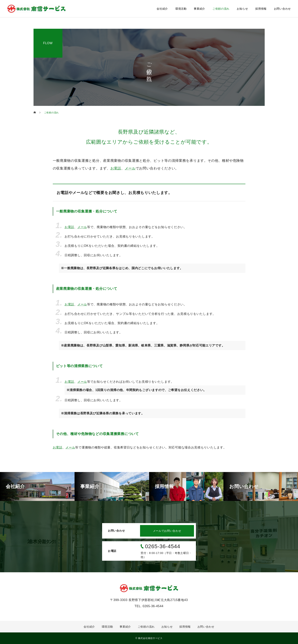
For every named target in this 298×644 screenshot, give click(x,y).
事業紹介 (199, 9)
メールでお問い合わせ (167, 531)
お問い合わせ (282, 9)
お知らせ (242, 9)
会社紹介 (162, 9)
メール (130, 168)
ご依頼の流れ (221, 9)
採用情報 (261, 9)
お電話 (116, 168)
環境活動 (181, 9)
